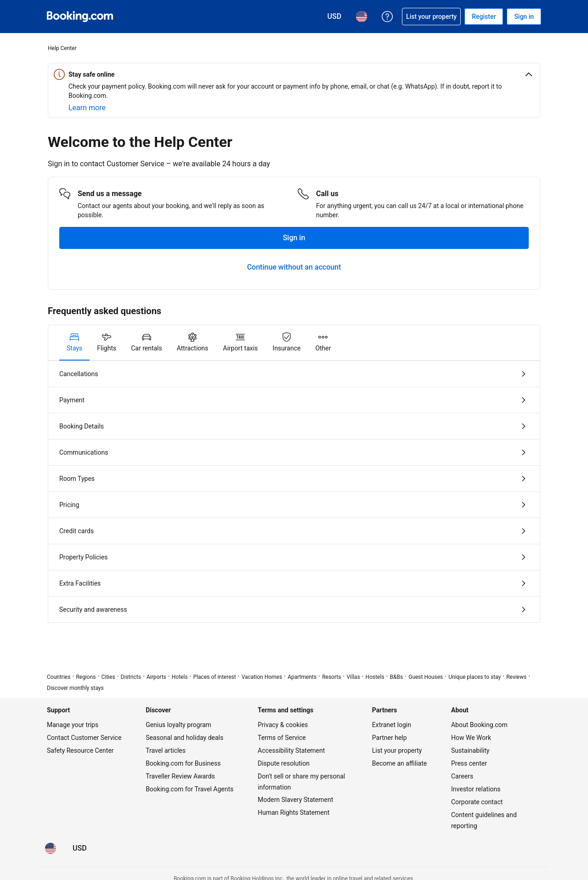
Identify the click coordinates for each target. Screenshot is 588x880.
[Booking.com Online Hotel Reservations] (80, 17)
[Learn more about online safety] (87, 108)
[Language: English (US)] (51, 848)
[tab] (74, 343)
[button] (294, 74)
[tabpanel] (294, 492)
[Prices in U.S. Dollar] (80, 848)
